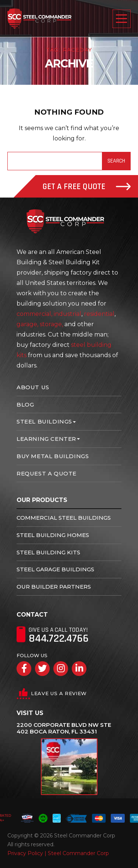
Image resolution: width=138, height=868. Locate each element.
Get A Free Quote (87, 187)
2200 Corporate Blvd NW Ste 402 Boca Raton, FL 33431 (64, 728)
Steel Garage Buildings (55, 569)
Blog (25, 405)
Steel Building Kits (48, 552)
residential (99, 314)
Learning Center (46, 439)
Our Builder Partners (54, 587)
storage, (51, 324)
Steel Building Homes (53, 535)
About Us (33, 387)
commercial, (34, 314)
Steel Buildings (44, 421)
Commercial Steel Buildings (64, 518)
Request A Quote (47, 473)
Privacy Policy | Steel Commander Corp (58, 853)
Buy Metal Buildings (53, 456)
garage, (27, 324)
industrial (68, 314)
